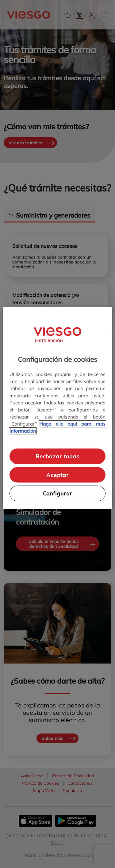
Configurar (58, 493)
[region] (57, 408)
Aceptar (57, 475)
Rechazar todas (57, 456)
